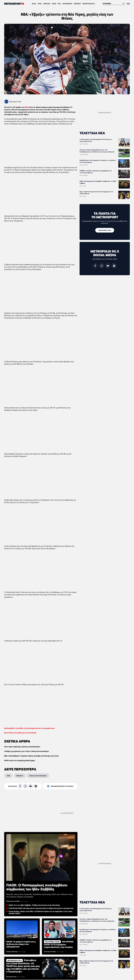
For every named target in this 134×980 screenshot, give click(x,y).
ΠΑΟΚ (34, 4)
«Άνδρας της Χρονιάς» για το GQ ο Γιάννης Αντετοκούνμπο (26, 751)
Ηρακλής (47, 4)
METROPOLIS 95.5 (89, 4)
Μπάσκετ (77, 4)
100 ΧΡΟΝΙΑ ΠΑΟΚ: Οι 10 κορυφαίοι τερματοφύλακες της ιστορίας (59, 944)
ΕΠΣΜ (54, 4)
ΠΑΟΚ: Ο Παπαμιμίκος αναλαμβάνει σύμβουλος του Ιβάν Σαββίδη (98, 182)
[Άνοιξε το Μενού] (128, 4)
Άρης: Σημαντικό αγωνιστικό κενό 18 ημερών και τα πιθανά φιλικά (96, 193)
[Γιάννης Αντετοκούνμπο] (38, 776)
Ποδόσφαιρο (67, 4)
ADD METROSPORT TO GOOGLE (62, 786)
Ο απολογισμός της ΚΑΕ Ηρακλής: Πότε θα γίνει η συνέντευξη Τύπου (96, 140)
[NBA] (8, 776)
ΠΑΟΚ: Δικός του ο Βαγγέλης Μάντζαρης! (20, 760)
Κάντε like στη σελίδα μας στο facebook (20, 733)
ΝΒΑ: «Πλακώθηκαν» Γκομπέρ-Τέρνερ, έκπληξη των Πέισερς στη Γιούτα (31, 756)
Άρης (40, 4)
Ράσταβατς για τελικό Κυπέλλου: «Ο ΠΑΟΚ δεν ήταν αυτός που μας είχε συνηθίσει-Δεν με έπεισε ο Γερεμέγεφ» (23, 966)
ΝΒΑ (27, 107)
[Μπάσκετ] (20, 776)
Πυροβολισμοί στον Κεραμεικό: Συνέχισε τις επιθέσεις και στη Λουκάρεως (98, 161)
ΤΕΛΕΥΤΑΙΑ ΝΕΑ (92, 133)
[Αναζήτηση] (112, 3)
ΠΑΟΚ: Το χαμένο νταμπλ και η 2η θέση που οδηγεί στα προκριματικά (21, 944)
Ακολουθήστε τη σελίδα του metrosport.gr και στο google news (29, 728)
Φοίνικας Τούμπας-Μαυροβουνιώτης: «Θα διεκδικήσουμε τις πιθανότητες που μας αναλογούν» (97, 151)
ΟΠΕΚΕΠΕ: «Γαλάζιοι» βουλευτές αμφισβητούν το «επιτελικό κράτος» (96, 172)
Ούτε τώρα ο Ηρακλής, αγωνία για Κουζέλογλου (22, 747)
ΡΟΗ (59, 4)
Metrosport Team (15, 102)
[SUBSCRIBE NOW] (105, 230)
